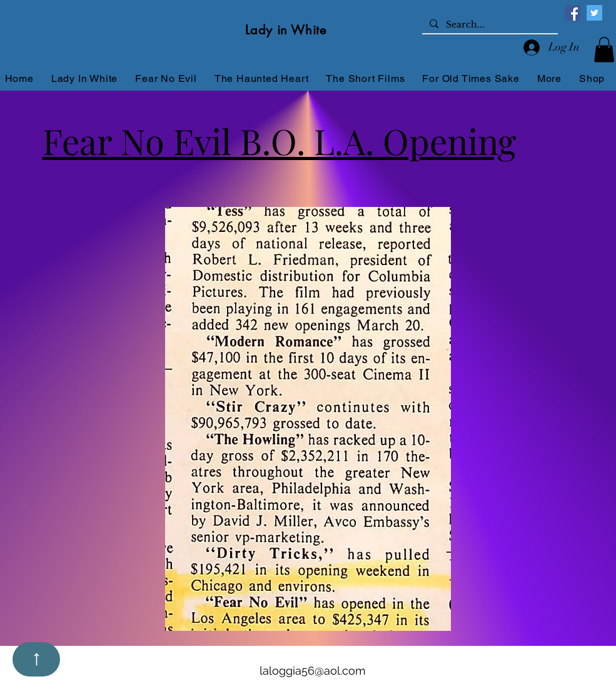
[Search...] (489, 25)
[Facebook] (573, 13)
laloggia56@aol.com (313, 671)
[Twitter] (594, 13)
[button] (604, 50)
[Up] (36, 659)
